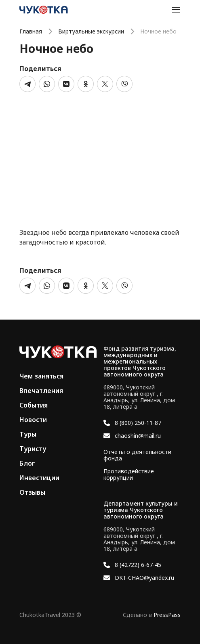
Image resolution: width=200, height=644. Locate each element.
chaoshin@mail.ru (138, 436)
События (34, 405)
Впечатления (41, 391)
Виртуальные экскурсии (91, 31)
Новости (33, 420)
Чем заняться (41, 376)
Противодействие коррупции (129, 475)
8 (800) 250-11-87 (138, 423)
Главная (31, 31)
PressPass (167, 615)
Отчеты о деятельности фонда (137, 455)
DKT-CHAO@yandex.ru (144, 578)
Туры (28, 434)
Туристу (33, 449)
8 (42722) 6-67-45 (138, 565)
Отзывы (32, 492)
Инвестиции (39, 478)
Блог (27, 463)
